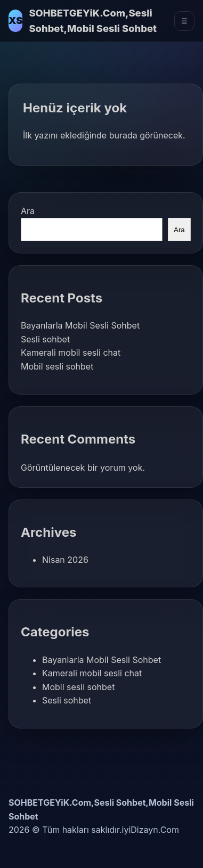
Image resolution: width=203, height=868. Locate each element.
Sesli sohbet (45, 339)
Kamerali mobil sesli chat (71, 353)
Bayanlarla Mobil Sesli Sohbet (80, 325)
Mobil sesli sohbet (57, 366)
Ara (28, 211)
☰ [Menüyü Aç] (184, 21)
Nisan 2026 (65, 560)
